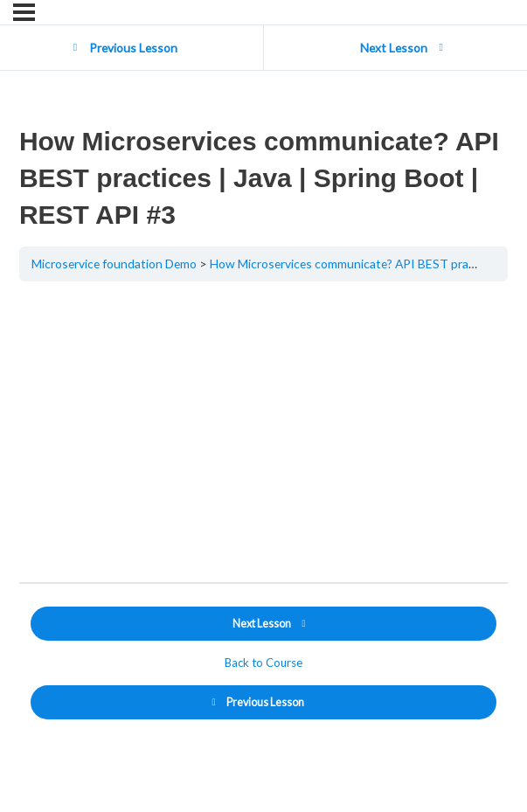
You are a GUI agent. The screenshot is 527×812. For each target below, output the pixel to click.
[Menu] (24, 12)
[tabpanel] (263, 432)
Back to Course (263, 663)
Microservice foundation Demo (114, 264)
